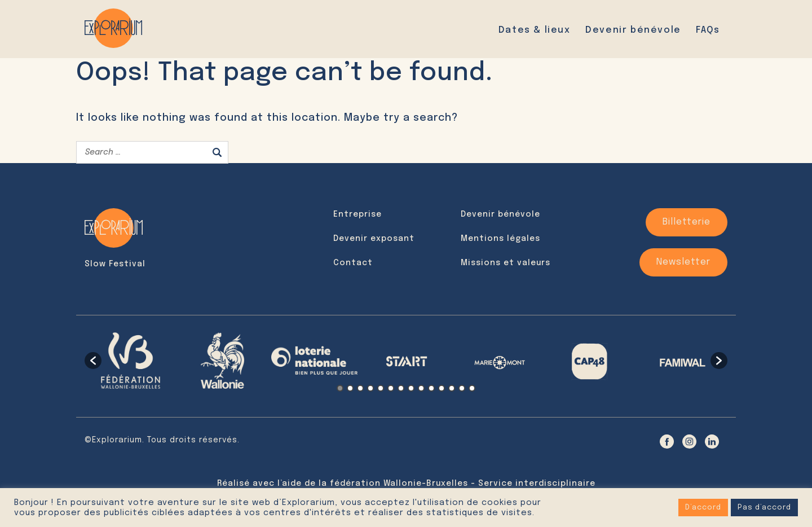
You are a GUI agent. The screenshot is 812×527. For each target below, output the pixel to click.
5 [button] (381, 388)
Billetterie (687, 222)
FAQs (708, 30)
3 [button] (360, 388)
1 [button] (340, 388)
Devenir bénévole (633, 30)
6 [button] (391, 388)
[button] (93, 361)
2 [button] (350, 388)
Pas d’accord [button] (764, 508)
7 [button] (401, 388)
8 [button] (411, 388)
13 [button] (462, 388)
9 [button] (421, 388)
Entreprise (358, 214)
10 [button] (431, 388)
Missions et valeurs (506, 263)
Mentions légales (500, 239)
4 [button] (370, 388)
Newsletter (683, 262)
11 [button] (442, 388)
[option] (131, 361)
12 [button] (452, 388)
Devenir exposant (374, 239)
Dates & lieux (535, 30)
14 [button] (472, 388)
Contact (353, 263)
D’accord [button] (703, 508)
